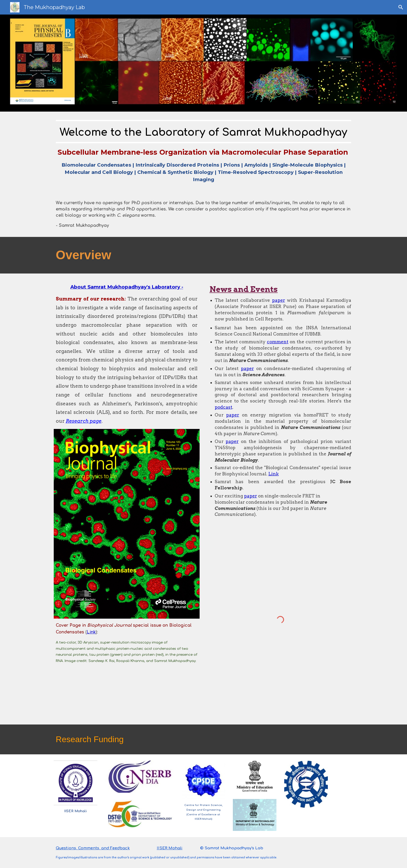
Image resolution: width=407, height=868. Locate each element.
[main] (203, 152)
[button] (401, 7)
